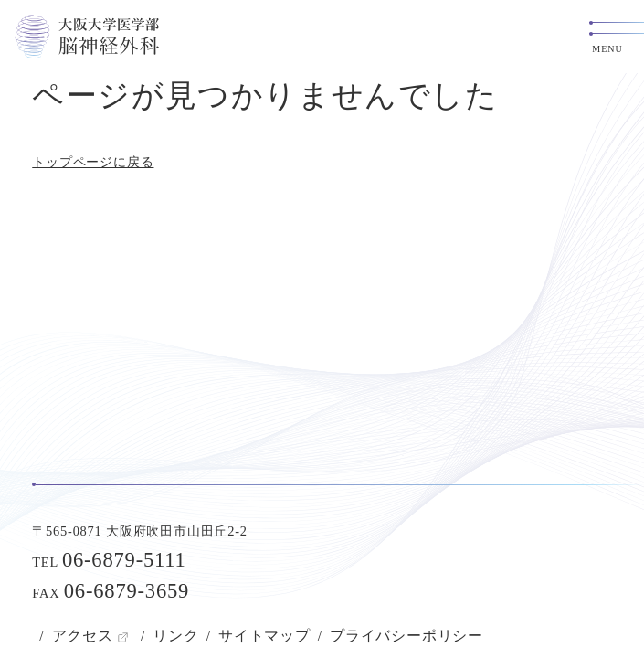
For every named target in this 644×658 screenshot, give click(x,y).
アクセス (83, 636)
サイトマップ (264, 636)
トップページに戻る (93, 162)
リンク (175, 636)
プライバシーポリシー (406, 636)
